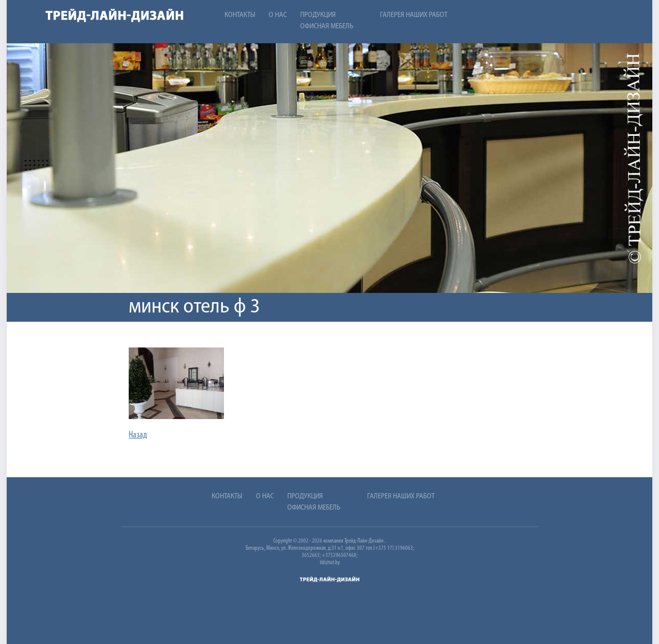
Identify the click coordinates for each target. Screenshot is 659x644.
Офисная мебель (327, 27)
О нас (278, 15)
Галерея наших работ (414, 15)
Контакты (240, 15)
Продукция (318, 15)
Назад (138, 435)
